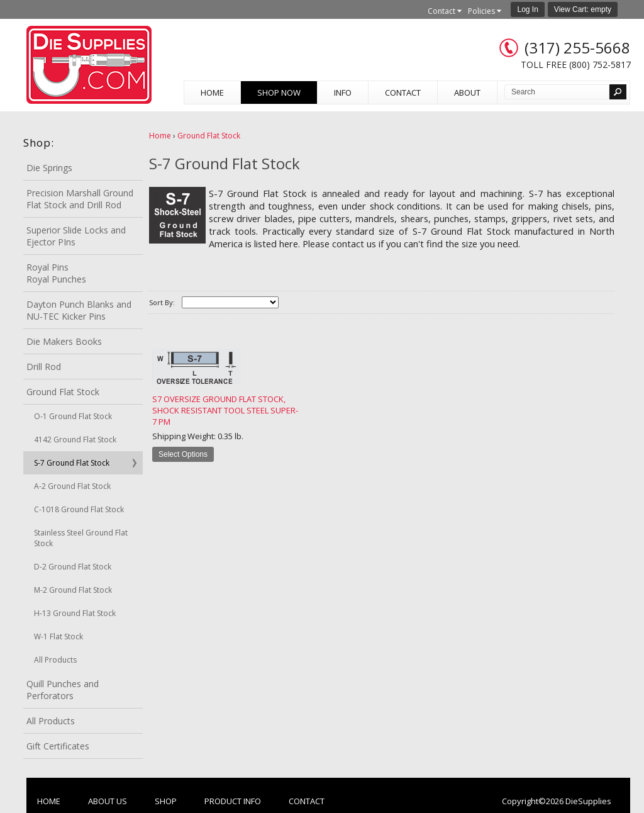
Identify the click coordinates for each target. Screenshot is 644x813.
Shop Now (279, 93)
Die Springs (49, 168)
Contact (403, 93)
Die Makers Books (64, 341)
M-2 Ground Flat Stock (73, 590)
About (467, 93)
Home (212, 93)
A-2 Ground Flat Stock (72, 486)
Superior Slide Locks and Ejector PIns (76, 236)
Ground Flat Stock (63, 392)
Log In (527, 9)
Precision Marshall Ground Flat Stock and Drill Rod (80, 199)
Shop (166, 801)
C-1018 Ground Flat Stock (79, 509)
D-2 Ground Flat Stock (73, 567)
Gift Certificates (58, 746)
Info (343, 93)
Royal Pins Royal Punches (56, 273)
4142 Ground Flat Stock (75, 440)
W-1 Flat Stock (58, 636)
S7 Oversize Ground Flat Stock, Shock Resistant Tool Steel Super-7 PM (225, 410)
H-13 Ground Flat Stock (75, 613)
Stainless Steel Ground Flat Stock (81, 538)
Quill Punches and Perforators (63, 690)
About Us (108, 801)
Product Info (233, 801)
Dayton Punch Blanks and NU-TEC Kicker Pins (79, 310)
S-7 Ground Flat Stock (72, 463)
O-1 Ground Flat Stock (73, 416)
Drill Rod (44, 367)
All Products (55, 660)
